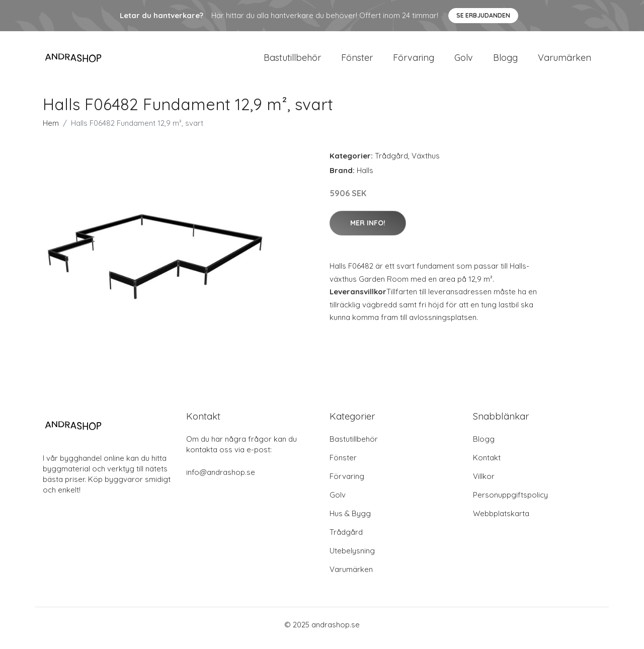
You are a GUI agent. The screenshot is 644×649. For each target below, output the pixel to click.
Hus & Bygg (350, 520)
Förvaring (414, 61)
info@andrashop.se (221, 479)
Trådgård (391, 163)
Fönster (357, 61)
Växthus (426, 163)
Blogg (505, 61)
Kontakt (487, 465)
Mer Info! (368, 230)
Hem (51, 130)
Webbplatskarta (501, 520)
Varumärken (565, 61)
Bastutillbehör (292, 61)
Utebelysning (352, 558)
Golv (464, 61)
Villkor (484, 483)
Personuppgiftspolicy (510, 502)
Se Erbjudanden (483, 15)
